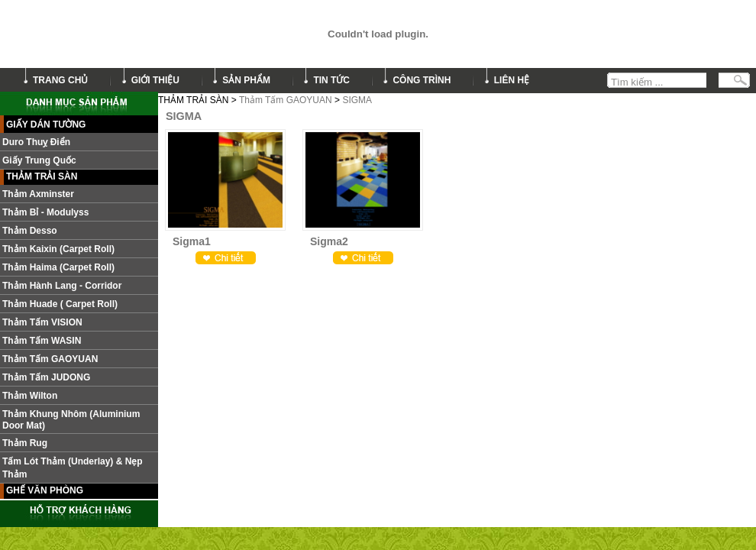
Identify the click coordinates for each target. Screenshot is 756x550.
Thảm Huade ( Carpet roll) (60, 304)
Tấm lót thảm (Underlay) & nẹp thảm (73, 468)
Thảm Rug (25, 443)
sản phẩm (246, 80)
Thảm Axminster (38, 194)
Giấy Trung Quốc (39, 160)
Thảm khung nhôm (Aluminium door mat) (71, 420)
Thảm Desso (30, 231)
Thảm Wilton (30, 396)
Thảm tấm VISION (42, 322)
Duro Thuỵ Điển (36, 142)
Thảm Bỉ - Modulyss (45, 212)
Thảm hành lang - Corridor (62, 286)
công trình (422, 80)
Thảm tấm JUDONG (46, 377)
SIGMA (357, 100)
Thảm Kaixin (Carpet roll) (58, 249)
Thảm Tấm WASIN (42, 341)
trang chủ (60, 80)
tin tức (331, 80)
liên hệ (512, 80)
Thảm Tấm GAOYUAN (286, 100)
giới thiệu (155, 80)
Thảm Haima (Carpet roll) (58, 267)
